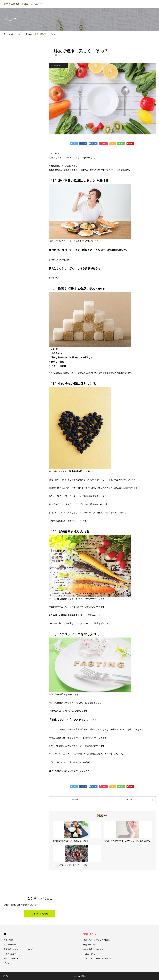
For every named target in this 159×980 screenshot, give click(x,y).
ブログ (7, 963)
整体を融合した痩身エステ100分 (97, 940)
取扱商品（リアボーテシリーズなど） (19, 949)
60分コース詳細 (90, 945)
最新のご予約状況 (11, 959)
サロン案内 (8, 940)
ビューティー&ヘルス (58, 65)
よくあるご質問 (10, 954)
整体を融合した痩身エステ (94, 949)
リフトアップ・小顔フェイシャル (97, 959)
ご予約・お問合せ (40, 914)
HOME (5, 934)
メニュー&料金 (10, 945)
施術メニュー (91, 934)
